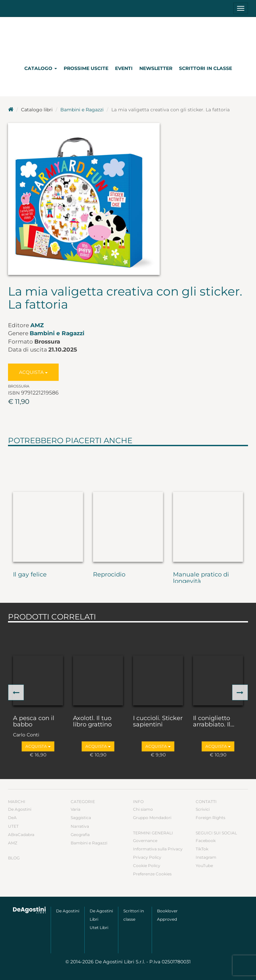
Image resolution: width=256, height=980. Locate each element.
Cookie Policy (147, 866)
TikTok (202, 849)
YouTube (204, 866)
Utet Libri (99, 928)
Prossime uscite (86, 68)
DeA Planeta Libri (128, 38)
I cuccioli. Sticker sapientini (158, 722)
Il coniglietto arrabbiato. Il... (214, 722)
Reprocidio (109, 575)
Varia (75, 809)
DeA (12, 818)
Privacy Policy (147, 857)
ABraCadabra (21, 835)
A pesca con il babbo (34, 722)
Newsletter (156, 68)
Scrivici (203, 809)
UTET (13, 826)
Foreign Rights (210, 818)
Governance (145, 841)
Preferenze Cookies (152, 874)
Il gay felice (30, 575)
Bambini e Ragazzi (82, 110)
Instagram (206, 857)
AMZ (37, 325)
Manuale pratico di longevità (201, 578)
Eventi (124, 68)
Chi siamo (143, 809)
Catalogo (41, 68)
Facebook (206, 841)
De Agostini (20, 809)
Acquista (33, 372)
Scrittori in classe (205, 68)
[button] (16, 692)
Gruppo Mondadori (152, 818)
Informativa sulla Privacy (158, 849)
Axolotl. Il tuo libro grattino (92, 722)
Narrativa (80, 826)
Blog (14, 858)
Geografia (80, 835)
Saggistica (81, 818)
